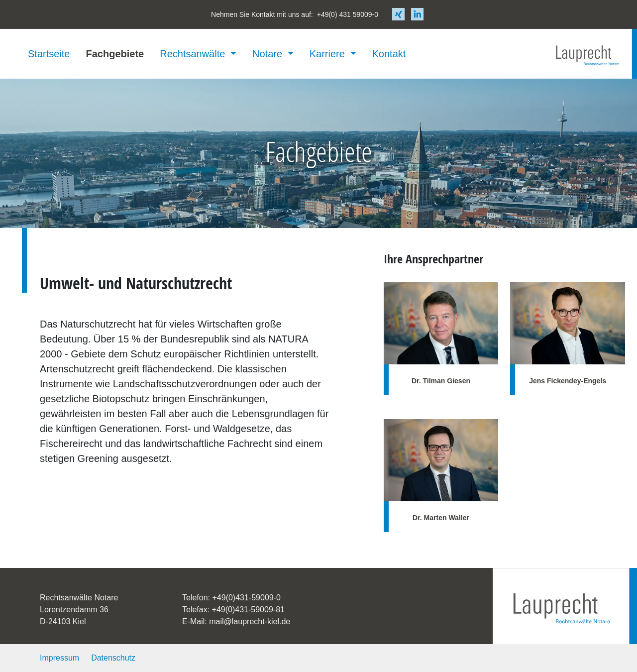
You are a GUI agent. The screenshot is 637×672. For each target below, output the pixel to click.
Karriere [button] (329, 54)
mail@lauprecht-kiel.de (250, 621)
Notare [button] (269, 54)
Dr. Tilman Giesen (441, 381)
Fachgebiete (115, 54)
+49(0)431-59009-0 (246, 598)
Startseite (49, 54)
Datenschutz (113, 658)
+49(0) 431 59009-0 (348, 14)
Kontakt (389, 54)
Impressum (59, 658)
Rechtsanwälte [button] (194, 54)
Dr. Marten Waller (441, 518)
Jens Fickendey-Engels (568, 381)
